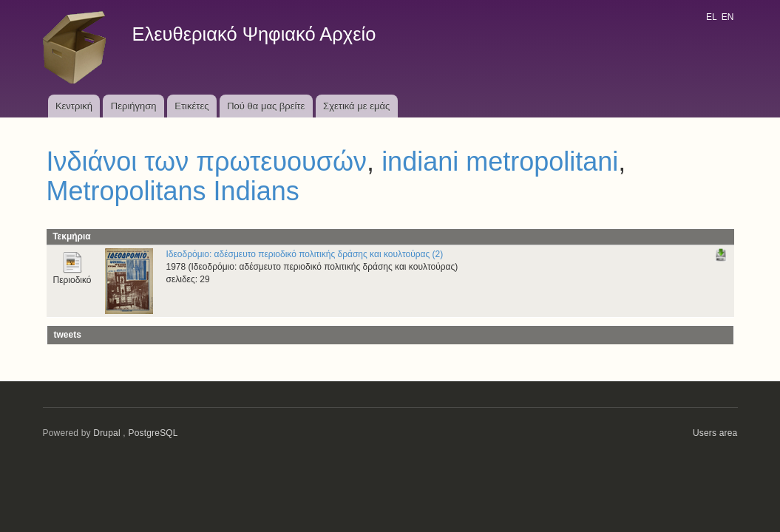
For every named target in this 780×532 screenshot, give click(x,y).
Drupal (107, 433)
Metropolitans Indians (173, 191)
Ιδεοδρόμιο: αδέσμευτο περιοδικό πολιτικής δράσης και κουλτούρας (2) (305, 254)
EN (728, 17)
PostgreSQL (153, 433)
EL (711, 17)
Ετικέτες (191, 106)
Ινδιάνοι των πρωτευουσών (207, 161)
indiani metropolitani (500, 161)
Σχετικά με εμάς (356, 106)
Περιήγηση (134, 106)
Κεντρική (74, 106)
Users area (715, 433)
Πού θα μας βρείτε (266, 106)
